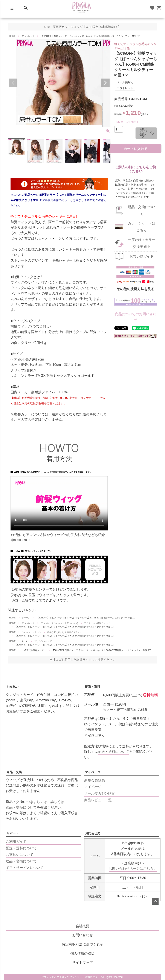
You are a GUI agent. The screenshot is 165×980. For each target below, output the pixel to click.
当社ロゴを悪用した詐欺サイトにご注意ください (82, 660)
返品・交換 (14, 772)
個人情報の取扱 (82, 953)
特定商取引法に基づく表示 (82, 944)
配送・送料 (93, 687)
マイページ (93, 772)
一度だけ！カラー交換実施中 (142, 243)
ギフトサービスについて (25, 868)
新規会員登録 (95, 780)
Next (105, 83)
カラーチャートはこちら (142, 227)
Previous (13, 83)
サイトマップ (82, 963)
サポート (13, 833)
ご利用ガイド (16, 841)
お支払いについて (20, 855)
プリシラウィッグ (43, 641)
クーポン (26, 618)
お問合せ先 (93, 833)
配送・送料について (113, 752)
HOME (12, 36)
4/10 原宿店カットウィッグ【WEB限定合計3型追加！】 (83, 27)
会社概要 (82, 926)
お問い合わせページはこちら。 (133, 869)
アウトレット (28, 36)
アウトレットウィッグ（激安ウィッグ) (59, 623)
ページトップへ (155, 901)
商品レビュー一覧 (98, 800)
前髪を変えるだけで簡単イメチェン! (65, 632)
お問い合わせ (82, 935)
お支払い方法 (16, 711)
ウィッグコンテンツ (31, 632)
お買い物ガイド (142, 256)
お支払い (13, 687)
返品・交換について (142, 210)
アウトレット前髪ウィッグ (97, 623)
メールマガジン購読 (100, 793)
